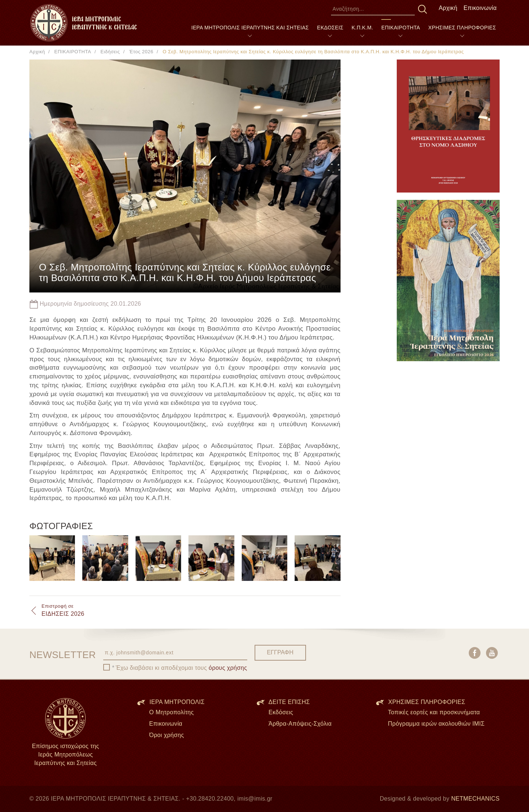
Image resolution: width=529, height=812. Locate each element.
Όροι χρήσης (167, 735)
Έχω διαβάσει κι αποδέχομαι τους (181, 668)
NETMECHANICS (475, 799)
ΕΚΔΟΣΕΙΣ (330, 28)
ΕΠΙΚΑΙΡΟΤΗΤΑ (401, 28)
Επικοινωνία (480, 8)
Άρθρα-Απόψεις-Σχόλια (300, 724)
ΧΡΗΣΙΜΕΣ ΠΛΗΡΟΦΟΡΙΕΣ (462, 28)
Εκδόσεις (281, 712)
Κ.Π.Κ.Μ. (362, 28)
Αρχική (448, 8)
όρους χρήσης (228, 668)
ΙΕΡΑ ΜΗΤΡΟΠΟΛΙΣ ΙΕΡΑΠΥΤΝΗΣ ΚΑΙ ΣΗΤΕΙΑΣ (250, 28)
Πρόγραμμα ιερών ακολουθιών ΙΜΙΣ (436, 724)
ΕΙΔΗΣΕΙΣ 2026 (63, 610)
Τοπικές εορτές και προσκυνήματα (434, 712)
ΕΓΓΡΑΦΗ (280, 652)
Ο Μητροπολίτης (172, 712)
